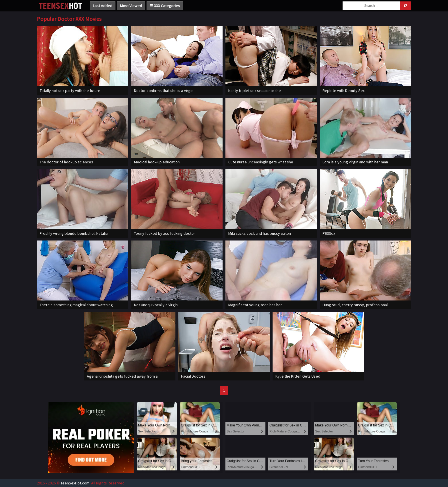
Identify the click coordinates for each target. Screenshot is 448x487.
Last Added (103, 6)
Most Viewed (131, 6)
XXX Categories (165, 6)
